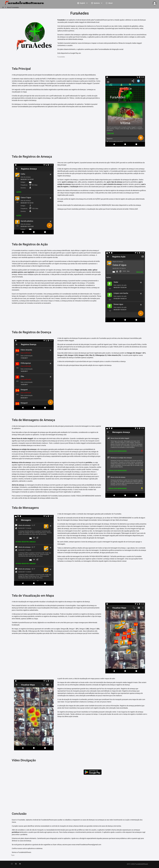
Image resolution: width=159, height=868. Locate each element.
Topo (13, 855)
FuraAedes (61, 57)
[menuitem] (83, 3)
